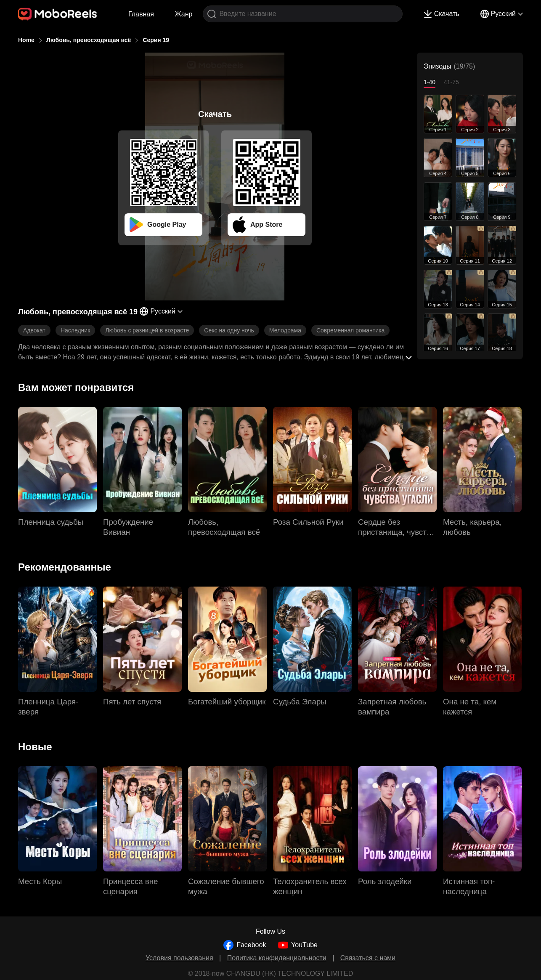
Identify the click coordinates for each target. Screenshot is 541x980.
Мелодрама (285, 330)
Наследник (75, 330)
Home (26, 40)
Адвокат (34, 330)
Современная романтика (350, 330)
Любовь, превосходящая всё (89, 40)
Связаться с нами (368, 958)
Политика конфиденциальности (277, 958)
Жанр (184, 14)
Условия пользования (179, 958)
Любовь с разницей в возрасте (147, 330)
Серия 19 (156, 40)
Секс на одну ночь (229, 330)
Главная (141, 14)
